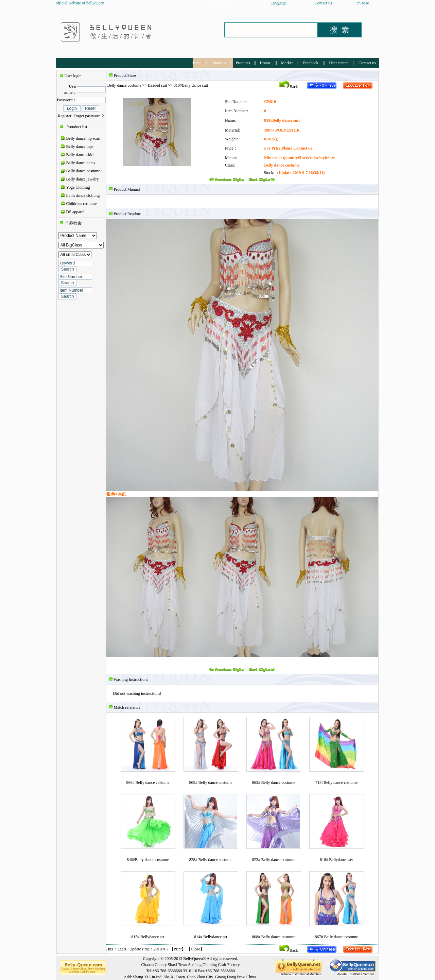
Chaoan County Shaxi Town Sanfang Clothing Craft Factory (191, 965)
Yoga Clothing (78, 187)
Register (65, 116)
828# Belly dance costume (211, 860)
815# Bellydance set (148, 937)
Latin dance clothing (83, 195)
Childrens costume (82, 204)
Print (178, 949)
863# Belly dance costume (274, 783)
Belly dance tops (80, 147)
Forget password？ (89, 116)
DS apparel (75, 212)
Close (195, 949)
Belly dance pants (81, 163)
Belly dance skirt (80, 155)
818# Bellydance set (336, 860)
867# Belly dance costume (337, 937)
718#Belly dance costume (336, 783)
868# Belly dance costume (274, 937)
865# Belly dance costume (211, 783)
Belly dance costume (83, 171)
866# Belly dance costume (148, 783)
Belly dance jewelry (83, 179)
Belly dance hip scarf (84, 138)
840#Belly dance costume (148, 860)
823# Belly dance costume (274, 860)
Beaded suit (157, 85)
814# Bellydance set (211, 937)
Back (289, 87)
